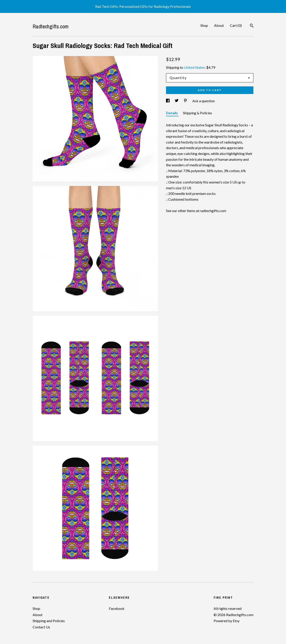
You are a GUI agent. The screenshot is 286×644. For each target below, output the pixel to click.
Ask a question (204, 101)
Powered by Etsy (227, 621)
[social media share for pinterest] (186, 101)
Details (172, 113)
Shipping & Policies (198, 113)
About (219, 25)
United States (194, 67)
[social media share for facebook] (168, 101)
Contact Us (41, 627)
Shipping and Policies (49, 621)
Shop (204, 25)
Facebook (117, 608)
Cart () (236, 25)
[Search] (252, 26)
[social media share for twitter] (177, 101)
